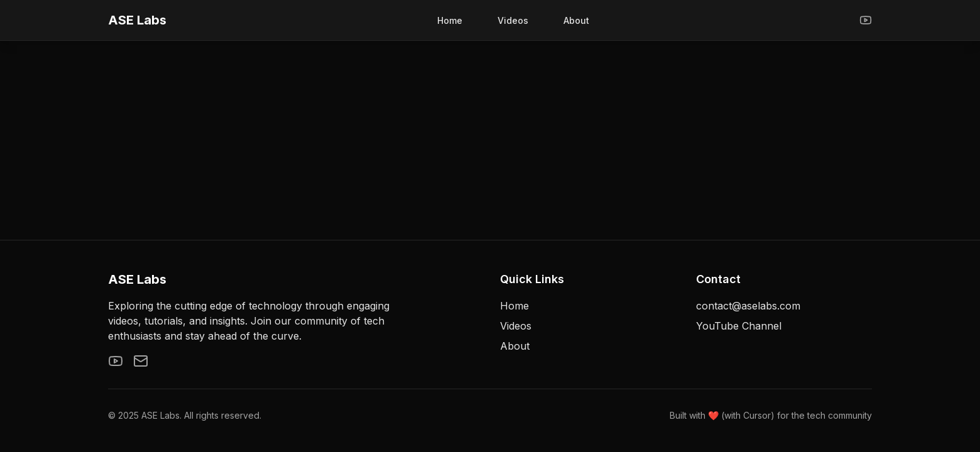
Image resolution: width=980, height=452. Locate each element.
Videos (513, 20)
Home (450, 20)
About (576, 20)
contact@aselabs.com (748, 306)
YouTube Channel (739, 326)
